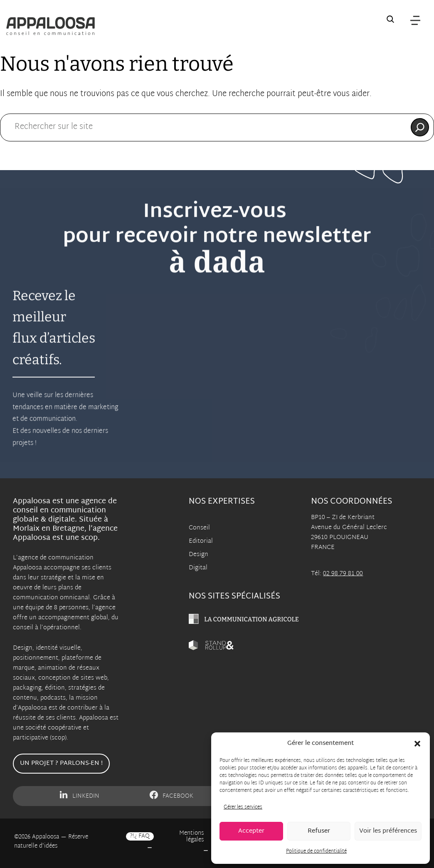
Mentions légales (191, 837)
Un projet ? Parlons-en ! (61, 763)
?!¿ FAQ (140, 836)
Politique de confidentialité (316, 851)
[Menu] (415, 21)
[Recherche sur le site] (390, 21)
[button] (417, 744)
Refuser (319, 831)
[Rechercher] (420, 127)
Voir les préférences (388, 831)
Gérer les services (243, 807)
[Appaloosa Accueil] (51, 26)
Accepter (251, 831)
